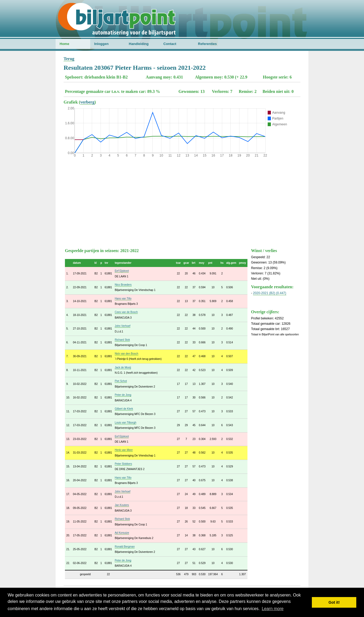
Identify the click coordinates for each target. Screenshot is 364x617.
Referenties (207, 44)
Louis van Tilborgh (125, 423)
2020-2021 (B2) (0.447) (270, 293)
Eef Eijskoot (122, 271)
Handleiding (139, 44)
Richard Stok (122, 340)
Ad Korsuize (122, 533)
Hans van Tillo (123, 299)
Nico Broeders (123, 285)
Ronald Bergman (125, 547)
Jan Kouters (122, 505)
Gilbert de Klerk (124, 409)
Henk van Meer (124, 450)
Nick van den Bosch (126, 354)
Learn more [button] (273, 609)
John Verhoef (123, 326)
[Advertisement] (182, 201)
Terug (69, 59)
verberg (87, 102)
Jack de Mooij (123, 367)
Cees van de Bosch (126, 312)
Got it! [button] (334, 602)
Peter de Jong (123, 395)
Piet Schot (121, 381)
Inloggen (101, 44)
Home (64, 44)
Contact (170, 44)
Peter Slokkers (123, 464)
